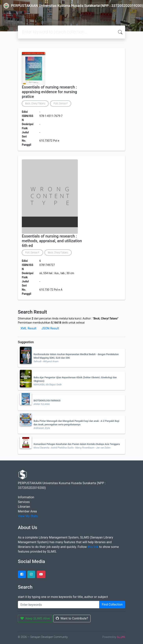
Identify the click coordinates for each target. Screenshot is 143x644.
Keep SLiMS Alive (35, 618)
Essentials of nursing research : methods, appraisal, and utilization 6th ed (52, 241)
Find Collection (112, 604)
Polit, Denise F (61, 104)
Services (24, 502)
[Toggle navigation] (9, 14)
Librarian (24, 507)
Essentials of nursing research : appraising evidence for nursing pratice (49, 92)
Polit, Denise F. (32, 253)
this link (93, 547)
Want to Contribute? (72, 618)
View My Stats (28, 516)
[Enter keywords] (59, 605)
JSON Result (50, 328)
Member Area (27, 511)
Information (26, 497)
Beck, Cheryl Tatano (35, 104)
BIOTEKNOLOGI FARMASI (47, 401)
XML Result (28, 328)
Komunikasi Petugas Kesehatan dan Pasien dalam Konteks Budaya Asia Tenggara (77, 444)
